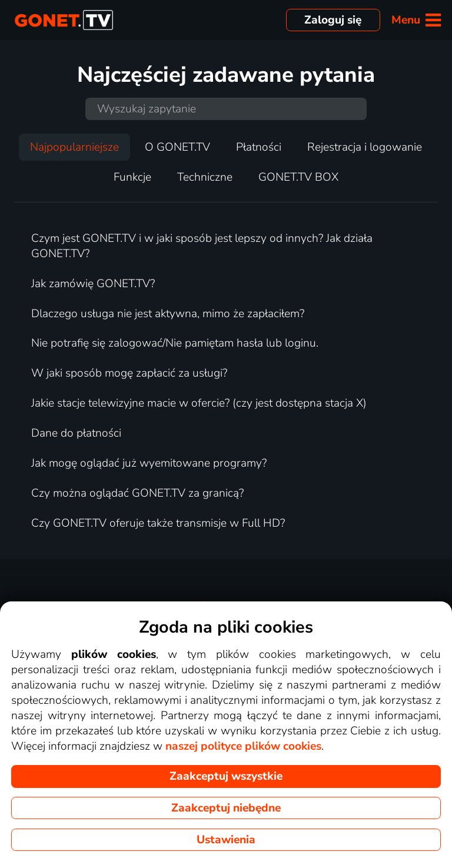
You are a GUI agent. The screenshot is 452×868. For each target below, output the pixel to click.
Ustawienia (226, 840)
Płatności (259, 147)
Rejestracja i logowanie (365, 147)
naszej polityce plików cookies (243, 746)
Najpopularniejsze (74, 147)
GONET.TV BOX (298, 177)
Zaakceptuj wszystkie (226, 776)
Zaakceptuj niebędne (226, 808)
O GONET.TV (177, 147)
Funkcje (132, 177)
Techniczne (205, 177)
